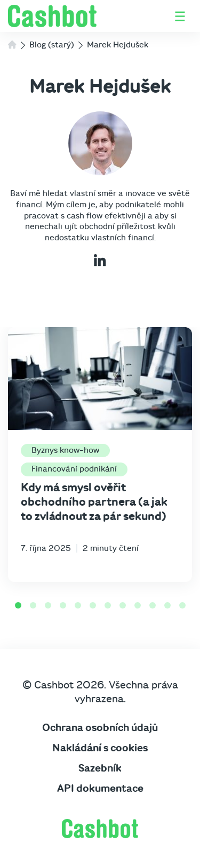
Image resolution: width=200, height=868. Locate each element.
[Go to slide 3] (48, 605)
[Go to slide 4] (63, 605)
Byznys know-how (65, 450)
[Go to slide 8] (123, 605)
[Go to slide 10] (153, 605)
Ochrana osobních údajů (100, 728)
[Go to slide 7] (108, 605)
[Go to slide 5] (78, 605)
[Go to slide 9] (138, 605)
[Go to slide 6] (93, 605)
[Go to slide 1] (18, 605)
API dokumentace (100, 789)
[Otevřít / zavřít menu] (180, 16)
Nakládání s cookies (100, 748)
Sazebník (100, 768)
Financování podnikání (74, 469)
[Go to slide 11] (167, 605)
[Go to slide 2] (33, 605)
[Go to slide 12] (182, 605)
